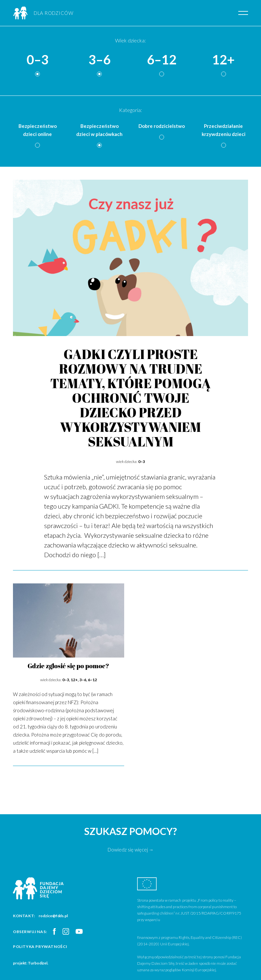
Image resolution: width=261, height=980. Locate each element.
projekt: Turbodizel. (31, 963)
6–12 (162, 60)
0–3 (38, 60)
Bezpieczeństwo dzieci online (38, 130)
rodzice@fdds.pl (53, 916)
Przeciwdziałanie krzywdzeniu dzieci (224, 130)
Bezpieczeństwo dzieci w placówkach (99, 130)
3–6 (100, 60)
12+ (223, 60)
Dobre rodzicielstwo (162, 126)
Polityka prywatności (40, 946)
